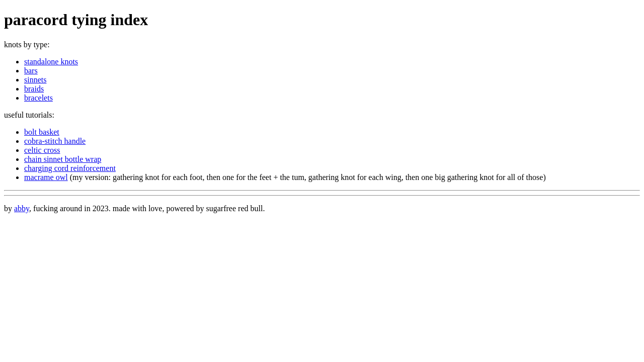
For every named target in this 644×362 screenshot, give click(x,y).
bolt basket (42, 132)
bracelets (38, 98)
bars (31, 71)
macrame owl (46, 177)
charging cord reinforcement (70, 168)
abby (22, 208)
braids (34, 89)
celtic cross (42, 150)
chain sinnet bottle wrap (63, 159)
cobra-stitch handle (55, 141)
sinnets (35, 80)
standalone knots (51, 62)
